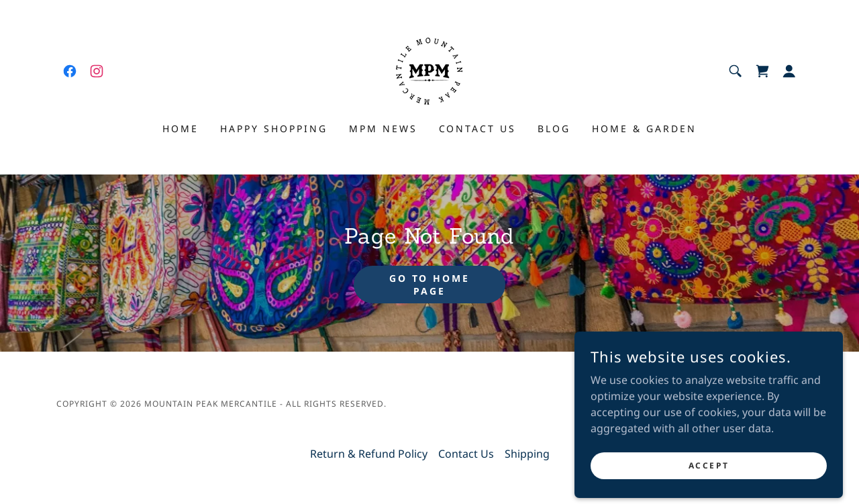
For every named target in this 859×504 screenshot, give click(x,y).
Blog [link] (554, 129)
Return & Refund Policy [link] (369, 454)
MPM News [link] (383, 129)
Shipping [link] (527, 454)
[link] (70, 71)
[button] (789, 71)
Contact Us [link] (478, 129)
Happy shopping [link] (274, 129)
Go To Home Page (430, 285)
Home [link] (181, 129)
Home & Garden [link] (644, 129)
